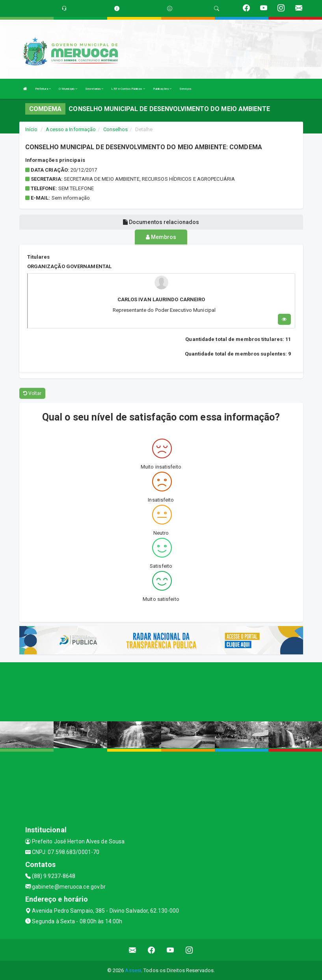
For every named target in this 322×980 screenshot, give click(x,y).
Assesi (133, 970)
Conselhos (116, 129)
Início (32, 129)
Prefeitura (43, 89)
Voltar (33, 393)
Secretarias (94, 89)
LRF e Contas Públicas (128, 89)
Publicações (162, 89)
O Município (68, 89)
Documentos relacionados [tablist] (161, 222)
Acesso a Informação (71, 129)
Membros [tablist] (161, 237)
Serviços (185, 89)
